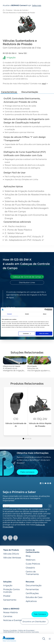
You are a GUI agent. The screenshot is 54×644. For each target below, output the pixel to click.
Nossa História (10, 612)
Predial (7, 596)
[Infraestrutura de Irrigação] (15, 364)
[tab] (27, 277)
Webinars (31, 560)
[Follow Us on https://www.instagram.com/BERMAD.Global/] (48, 483)
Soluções (7, 582)
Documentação (34, 585)
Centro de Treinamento (32, 573)
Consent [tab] (9, 314)
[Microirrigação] (39, 364)
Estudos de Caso (34, 597)
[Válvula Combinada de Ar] (16, 411)
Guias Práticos (33, 564)
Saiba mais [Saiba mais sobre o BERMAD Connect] (37, 5)
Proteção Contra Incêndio (11, 591)
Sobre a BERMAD (11, 609)
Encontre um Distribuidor (34, 622)
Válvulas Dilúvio (11, 554)
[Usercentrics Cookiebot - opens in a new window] (46, 310)
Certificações (32, 593)
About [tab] (45, 314)
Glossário (30, 568)
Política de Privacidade (26, 630)
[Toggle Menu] (50, 639)
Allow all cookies (44, 334)
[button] (23, 439)
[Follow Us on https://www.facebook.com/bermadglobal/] (50, 483)
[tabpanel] (27, 300)
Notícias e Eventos (12, 620)
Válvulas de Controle (21, 10)
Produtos (9, 10)
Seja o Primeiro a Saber (19, 492)
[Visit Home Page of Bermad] (9, 640)
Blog (28, 556)
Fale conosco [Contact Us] (27, 472)
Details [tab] (27, 314)
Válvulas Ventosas (12, 558)
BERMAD (4, 10)
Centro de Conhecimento (33, 551)
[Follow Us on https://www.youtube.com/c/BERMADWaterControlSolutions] (46, 483)
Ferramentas (32, 589)
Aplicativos (31, 601)
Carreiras (8, 616)
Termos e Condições (10, 630)
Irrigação (8, 585)
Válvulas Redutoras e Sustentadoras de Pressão (19, 13)
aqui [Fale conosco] (44, 84)
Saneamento (10, 600)
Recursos (30, 582)
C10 (16, 419)
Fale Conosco (40, 614)
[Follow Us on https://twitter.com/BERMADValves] (43, 483)
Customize (27, 334)
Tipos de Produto (11, 550)
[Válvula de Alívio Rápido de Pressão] (40, 411)
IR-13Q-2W (40, 419)
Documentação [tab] (30, 92)
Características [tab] (9, 92)
